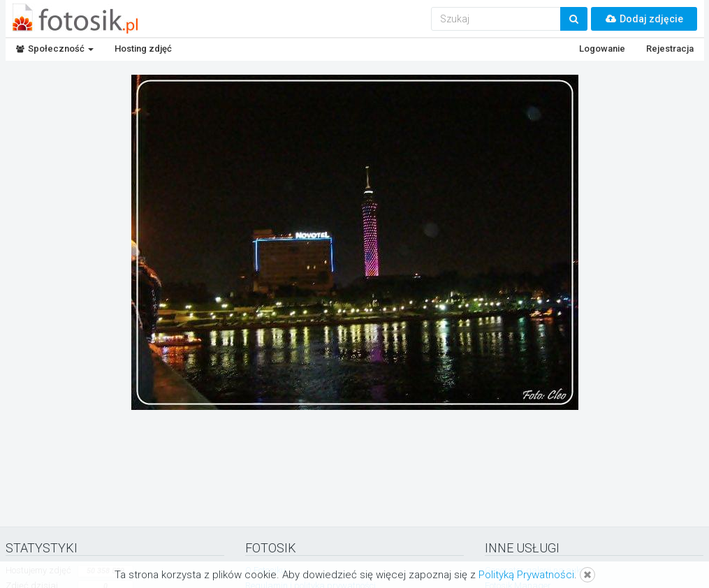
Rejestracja (670, 49)
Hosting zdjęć (143, 49)
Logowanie (602, 49)
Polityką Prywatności (526, 575)
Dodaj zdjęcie (644, 19)
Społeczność (55, 49)
